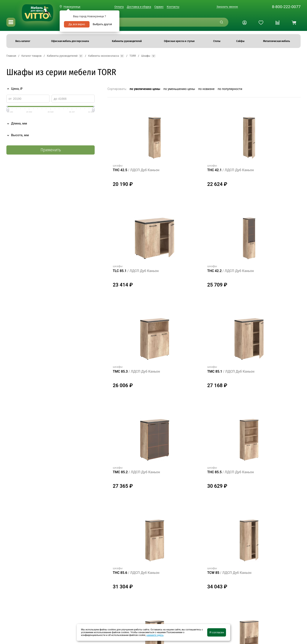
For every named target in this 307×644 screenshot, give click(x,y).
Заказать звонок (227, 7)
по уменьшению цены (179, 89)
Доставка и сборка (139, 7)
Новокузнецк (72, 7)
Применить (51, 150)
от (10, 99)
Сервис (159, 7)
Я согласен (217, 632)
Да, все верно (77, 24)
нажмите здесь (155, 635)
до (55, 99)
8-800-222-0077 (286, 7)
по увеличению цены (145, 89)
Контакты (173, 7)
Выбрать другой (102, 24)
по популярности (230, 89)
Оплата (119, 7)
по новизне (206, 89)
